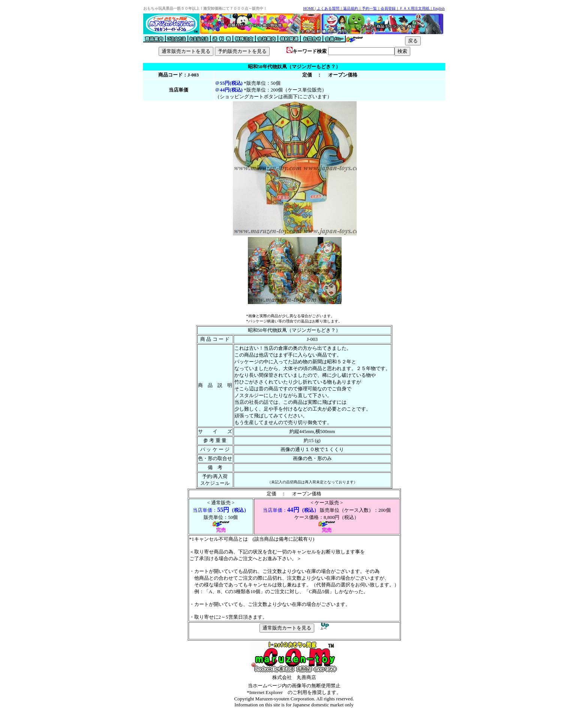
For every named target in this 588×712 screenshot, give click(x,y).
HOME (308, 8)
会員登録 (388, 8)
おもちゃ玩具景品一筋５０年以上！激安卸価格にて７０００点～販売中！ (205, 8)
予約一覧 (369, 8)
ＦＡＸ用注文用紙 (414, 8)
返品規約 (351, 8)
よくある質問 (328, 8)
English (439, 8)
